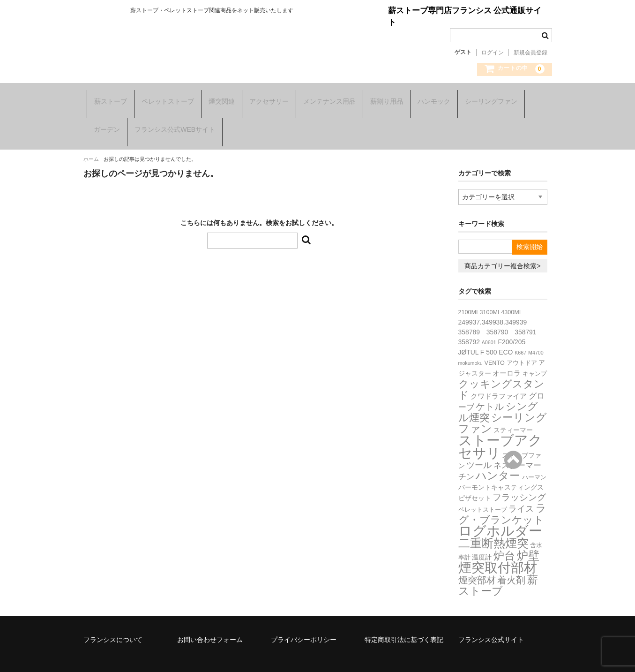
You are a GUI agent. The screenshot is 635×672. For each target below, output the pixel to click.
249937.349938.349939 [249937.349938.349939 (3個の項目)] (493, 305)
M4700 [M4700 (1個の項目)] (536, 335)
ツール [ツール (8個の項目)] (479, 448)
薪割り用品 (383, 98)
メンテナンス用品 (326, 98)
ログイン (493, 53)
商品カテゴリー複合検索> (502, 249)
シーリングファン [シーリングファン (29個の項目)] (503, 406)
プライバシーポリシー (304, 622)
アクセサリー (266, 98)
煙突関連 (218, 98)
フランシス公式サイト (491, 622)
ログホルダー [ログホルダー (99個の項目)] (500, 513)
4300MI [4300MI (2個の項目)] (511, 295)
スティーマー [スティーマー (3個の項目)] (513, 413)
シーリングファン (488, 98)
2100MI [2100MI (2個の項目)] (468, 295)
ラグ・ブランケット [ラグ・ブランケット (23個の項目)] (503, 497)
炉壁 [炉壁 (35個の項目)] (528, 538)
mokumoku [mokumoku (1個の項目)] (471, 346)
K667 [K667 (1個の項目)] (520, 335)
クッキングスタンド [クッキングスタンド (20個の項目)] (501, 372)
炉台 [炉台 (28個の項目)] (504, 538)
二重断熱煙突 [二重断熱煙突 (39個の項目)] (493, 526)
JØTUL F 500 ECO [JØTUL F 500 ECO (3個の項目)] (486, 335)
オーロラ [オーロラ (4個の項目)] (507, 356)
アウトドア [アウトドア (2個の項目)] (522, 346)
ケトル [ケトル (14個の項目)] (490, 389)
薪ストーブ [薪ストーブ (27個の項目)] (498, 568)
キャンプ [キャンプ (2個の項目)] (535, 356)
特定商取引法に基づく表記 (404, 622)
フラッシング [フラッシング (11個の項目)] (519, 480)
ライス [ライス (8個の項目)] (521, 491)
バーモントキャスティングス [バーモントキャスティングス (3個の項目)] (501, 470)
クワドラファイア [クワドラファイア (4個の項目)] (499, 379)
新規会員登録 (530, 53)
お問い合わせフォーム (210, 622)
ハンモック (431, 98)
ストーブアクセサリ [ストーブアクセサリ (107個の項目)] (500, 429)
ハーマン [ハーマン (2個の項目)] (534, 460)
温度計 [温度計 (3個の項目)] (482, 540)
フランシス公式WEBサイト (172, 121)
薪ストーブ (107, 98)
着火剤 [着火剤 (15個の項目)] (511, 563)
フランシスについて (113, 622)
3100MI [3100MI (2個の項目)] (489, 295)
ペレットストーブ (164, 98)
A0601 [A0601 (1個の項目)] (489, 325)
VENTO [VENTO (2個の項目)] (495, 346)
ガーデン (104, 121)
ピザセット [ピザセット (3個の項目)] (475, 481)
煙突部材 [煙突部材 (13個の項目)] (477, 563)
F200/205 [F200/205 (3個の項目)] (512, 325)
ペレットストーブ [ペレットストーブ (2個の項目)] (483, 492)
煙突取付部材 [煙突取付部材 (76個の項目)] (498, 550)
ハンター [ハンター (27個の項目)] (498, 458)
